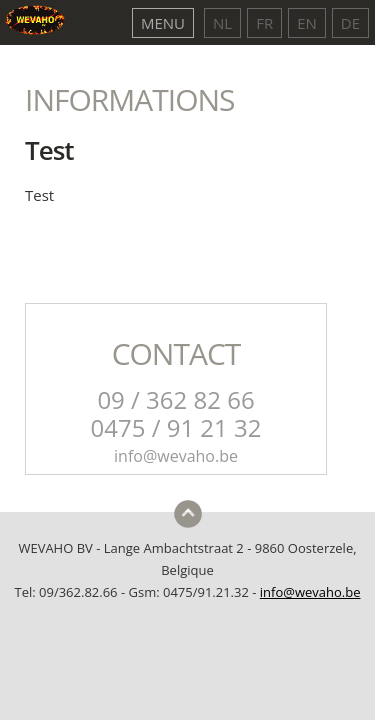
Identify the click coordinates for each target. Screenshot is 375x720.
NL (222, 23)
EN (307, 23)
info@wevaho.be (310, 592)
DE (350, 23)
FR (264, 23)
